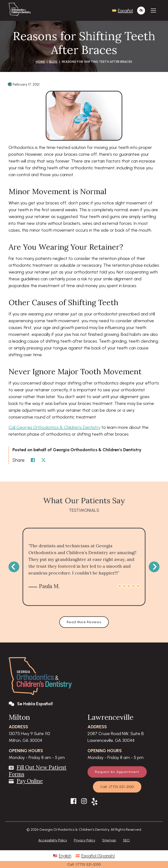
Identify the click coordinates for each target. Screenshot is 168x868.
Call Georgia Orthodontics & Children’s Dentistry (54, 427)
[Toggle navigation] (153, 11)
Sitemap (109, 840)
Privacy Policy (85, 840)
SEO (126, 840)
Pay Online (30, 781)
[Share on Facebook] (33, 460)
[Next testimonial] (154, 567)
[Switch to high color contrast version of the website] (141, 11)
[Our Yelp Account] (94, 802)
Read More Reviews (84, 622)
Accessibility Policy (53, 840)
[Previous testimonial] (14, 567)
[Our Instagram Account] (84, 802)
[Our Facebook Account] (73, 802)
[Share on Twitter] (44, 460)
